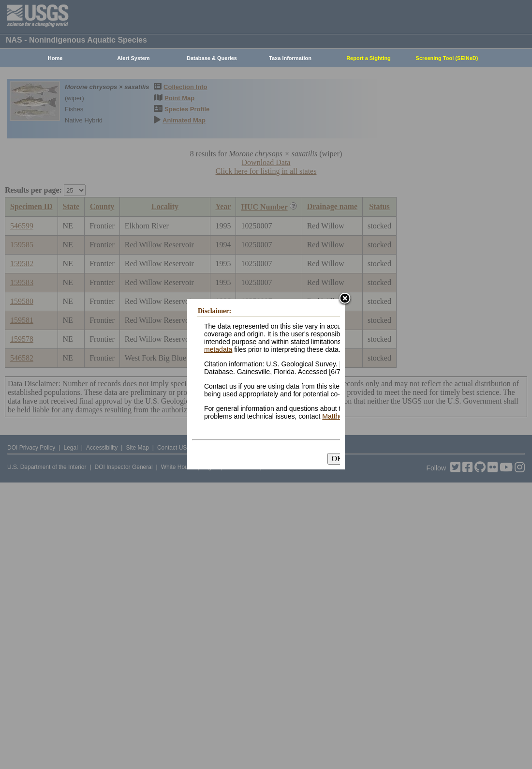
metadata (218, 349)
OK (337, 459)
